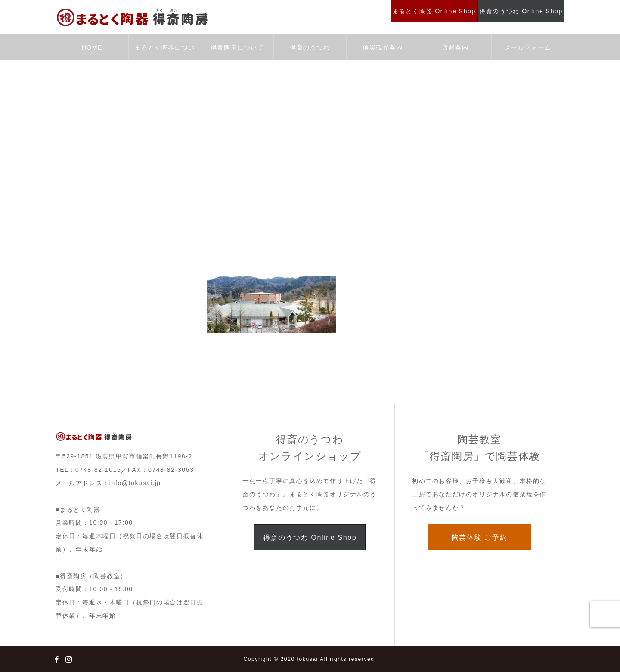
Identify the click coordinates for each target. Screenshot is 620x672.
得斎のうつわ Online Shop (310, 537)
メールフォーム (528, 47)
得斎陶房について (237, 47)
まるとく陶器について (164, 52)
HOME (92, 47)
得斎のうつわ (310, 47)
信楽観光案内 (383, 47)
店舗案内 (455, 47)
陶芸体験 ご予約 (479, 537)
